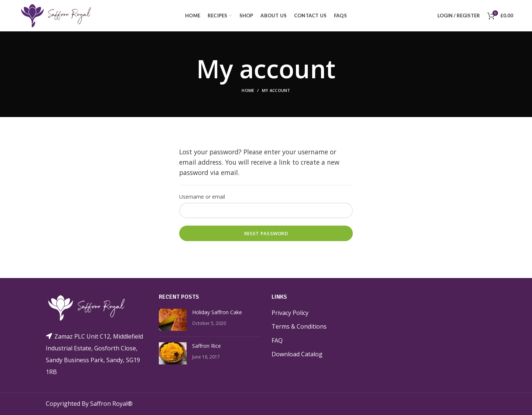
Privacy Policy (290, 313)
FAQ (277, 340)
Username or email (201, 197)
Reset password (266, 233)
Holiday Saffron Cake (216, 312)
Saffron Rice (206, 346)
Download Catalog (296, 354)
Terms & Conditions (297, 326)
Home (248, 90)
